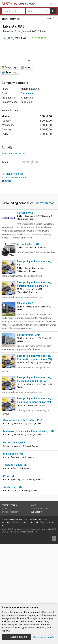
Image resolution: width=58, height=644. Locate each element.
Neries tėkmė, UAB (14, 503)
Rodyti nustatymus (44, 637)
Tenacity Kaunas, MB (15, 525)
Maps (33, 566)
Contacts (33, 580)
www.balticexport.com (28, 592)
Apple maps (10, 72)
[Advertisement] (29, 223)
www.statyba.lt (48, 589)
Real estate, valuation (13, 153)
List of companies (11, 19)
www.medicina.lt (9, 592)
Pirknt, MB (9, 536)
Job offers (36, 572)
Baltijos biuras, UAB (28, 395)
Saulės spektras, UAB (18, 580)
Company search (28, 4)
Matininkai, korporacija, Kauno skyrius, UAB (28, 492)
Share (6, 181)
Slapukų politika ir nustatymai (25, 583)
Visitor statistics (13, 174)
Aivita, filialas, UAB (28, 304)
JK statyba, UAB (12, 548)
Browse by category (10, 572)
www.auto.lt (19, 589)
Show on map (45, 263)
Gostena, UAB (25, 273)
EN (53, 4)
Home (4, 569)
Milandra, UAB (25, 364)
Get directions (42, 569)
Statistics (44, 583)
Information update (14, 177)
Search (53, 11)
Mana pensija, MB (13, 514)
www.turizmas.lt (33, 589)
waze (26, 67)
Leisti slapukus (17, 637)
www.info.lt (7, 589)
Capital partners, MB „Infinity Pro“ (23, 480)
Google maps (10, 67)
